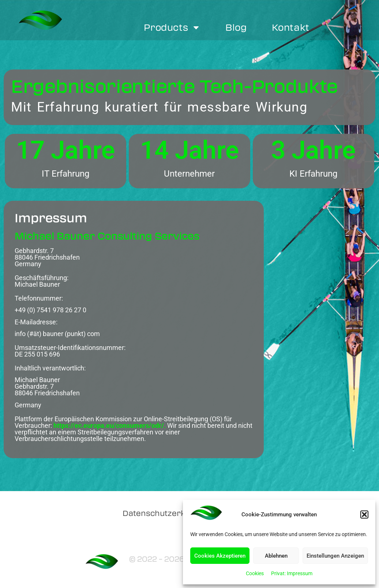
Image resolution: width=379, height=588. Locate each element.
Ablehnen (276, 556)
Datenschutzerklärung (167, 513)
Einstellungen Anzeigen (335, 556)
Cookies (255, 573)
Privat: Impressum (292, 573)
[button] (364, 514)
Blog (236, 27)
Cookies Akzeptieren (220, 556)
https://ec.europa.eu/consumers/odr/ (109, 425)
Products (172, 27)
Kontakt (291, 27)
